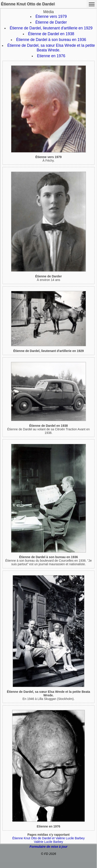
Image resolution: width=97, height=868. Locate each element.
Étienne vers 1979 (51, 16)
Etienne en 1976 (51, 56)
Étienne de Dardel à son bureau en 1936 (51, 40)
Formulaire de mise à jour (48, 847)
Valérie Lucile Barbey (48, 842)
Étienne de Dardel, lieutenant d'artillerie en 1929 (51, 28)
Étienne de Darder (51, 22)
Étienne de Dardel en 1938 (51, 34)
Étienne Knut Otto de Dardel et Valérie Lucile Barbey (49, 838)
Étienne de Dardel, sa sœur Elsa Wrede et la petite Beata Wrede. (51, 48)
